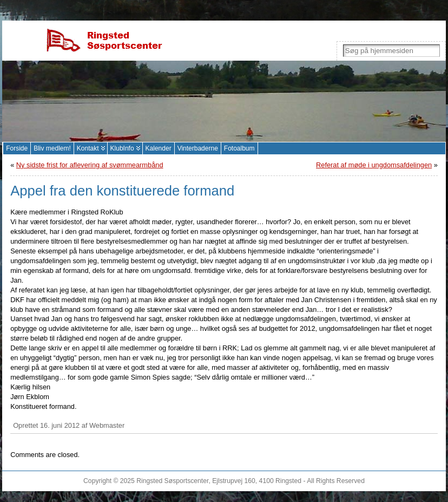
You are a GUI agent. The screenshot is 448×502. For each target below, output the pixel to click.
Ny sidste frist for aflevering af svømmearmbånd (90, 165)
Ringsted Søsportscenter (172, 481)
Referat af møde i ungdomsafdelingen (374, 165)
